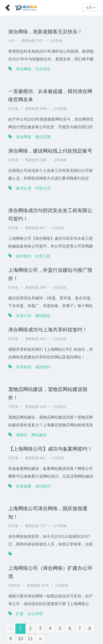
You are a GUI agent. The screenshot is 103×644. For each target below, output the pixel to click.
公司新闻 (56, 41)
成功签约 (24, 256)
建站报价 (43, 316)
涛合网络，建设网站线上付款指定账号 (50, 151)
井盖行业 (24, 316)
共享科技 (24, 367)
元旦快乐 (43, 69)
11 (30, 639)
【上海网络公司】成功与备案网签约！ (50, 449)
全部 (91, 7)
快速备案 (24, 486)
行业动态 (58, 228)
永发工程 (43, 256)
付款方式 (43, 188)
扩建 (20, 614)
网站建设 (39, 435)
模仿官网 (43, 137)
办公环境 (35, 614)
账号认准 (24, 188)
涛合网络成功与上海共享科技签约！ (48, 330)
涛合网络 (24, 69)
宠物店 (22, 435)
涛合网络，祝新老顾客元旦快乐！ (45, 32)
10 (21, 639)
